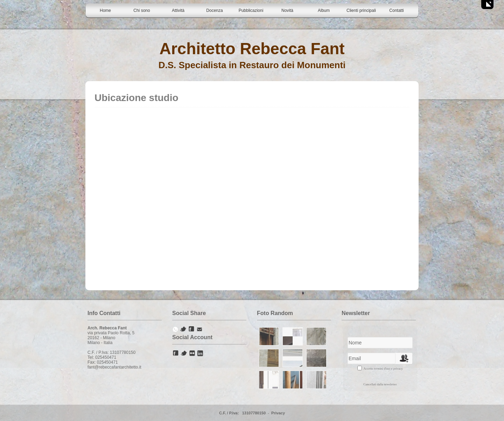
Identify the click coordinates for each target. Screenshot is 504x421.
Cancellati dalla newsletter (380, 384)
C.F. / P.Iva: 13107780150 (242, 413)
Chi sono (142, 10)
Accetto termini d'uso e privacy (383, 369)
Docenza (214, 10)
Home (105, 10)
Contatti (396, 10)
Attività (178, 10)
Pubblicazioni (251, 10)
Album (324, 10)
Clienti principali (361, 10)
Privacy (278, 413)
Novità (287, 10)
